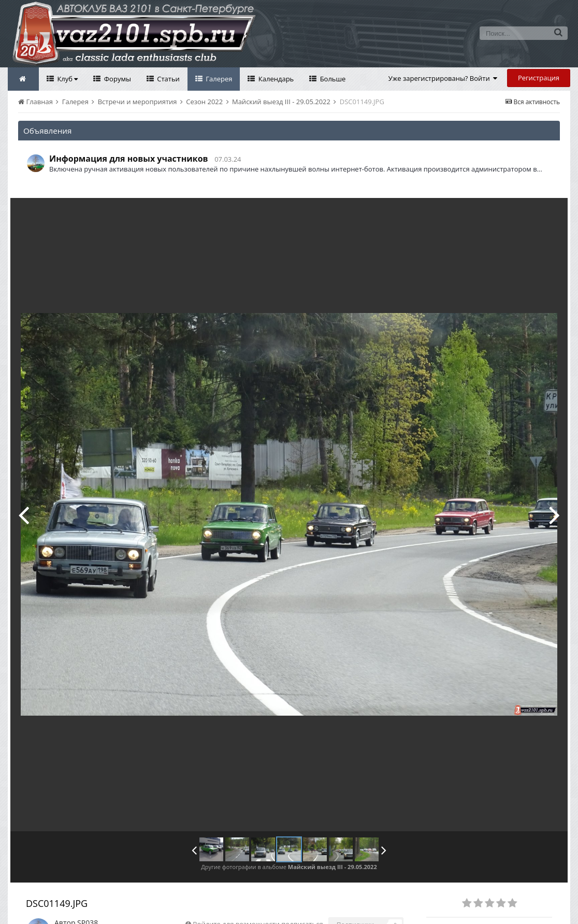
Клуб (67, 79)
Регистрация (539, 78)
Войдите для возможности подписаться (258, 901)
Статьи (168, 79)
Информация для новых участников (129, 159)
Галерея (218, 79)
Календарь (275, 79)
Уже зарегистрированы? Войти (443, 78)
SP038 (88, 899)
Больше (332, 79)
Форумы (117, 79)
